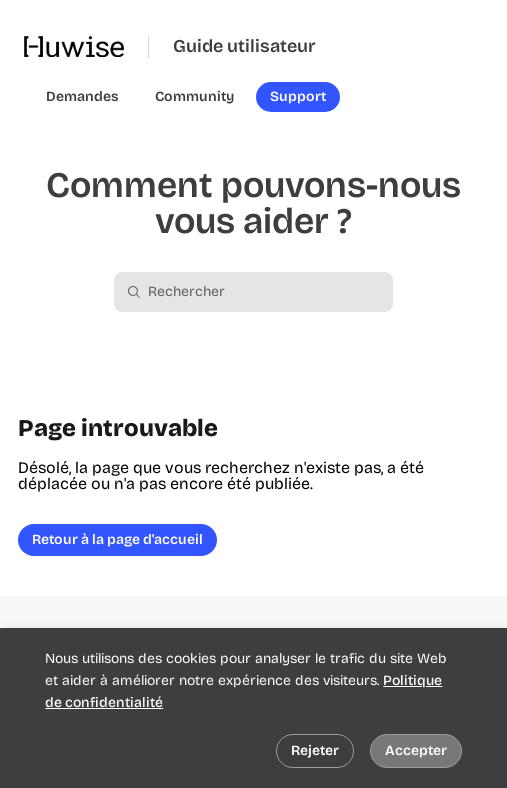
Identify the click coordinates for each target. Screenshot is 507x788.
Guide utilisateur (244, 46)
